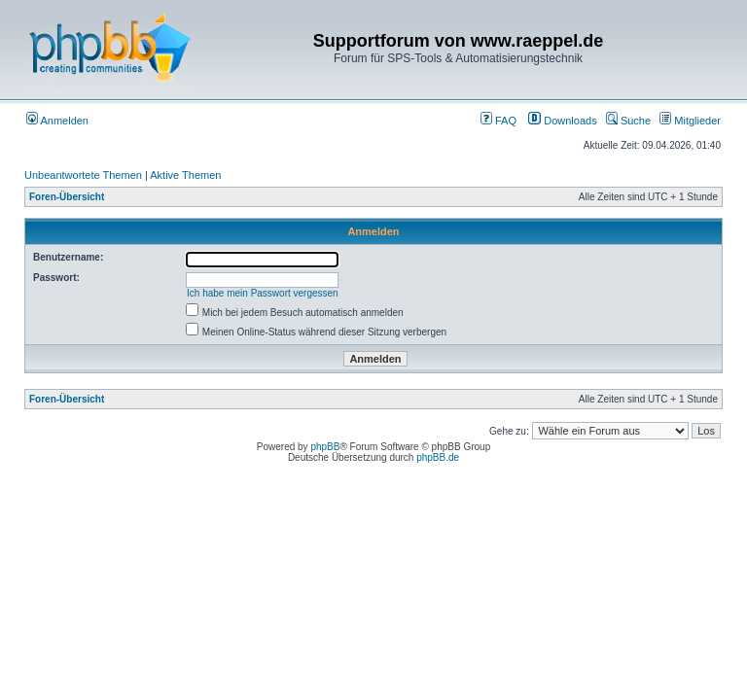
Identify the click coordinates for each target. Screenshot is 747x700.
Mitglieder (690, 121)
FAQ (498, 121)
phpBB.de (438, 457)
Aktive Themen (185, 175)
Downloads (562, 121)
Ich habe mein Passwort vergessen (263, 293)
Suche (628, 121)
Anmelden (57, 121)
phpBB (325, 447)
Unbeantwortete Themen (83, 175)
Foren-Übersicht (67, 197)
